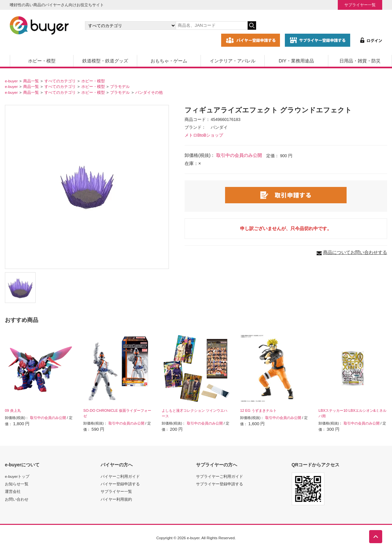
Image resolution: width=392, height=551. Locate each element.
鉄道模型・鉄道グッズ (105, 61)
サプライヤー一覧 (360, 5)
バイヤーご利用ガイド (120, 476)
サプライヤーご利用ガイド (220, 476)
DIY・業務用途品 (296, 61)
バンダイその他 (149, 92)
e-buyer (11, 81)
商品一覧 (31, 81)
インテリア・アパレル (233, 61)
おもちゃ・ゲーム (169, 61)
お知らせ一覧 (17, 484)
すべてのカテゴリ (60, 81)
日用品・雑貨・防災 (360, 61)
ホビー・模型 (42, 61)
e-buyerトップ (17, 476)
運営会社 (13, 491)
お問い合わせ (17, 499)
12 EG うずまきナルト (258, 410)
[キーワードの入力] (212, 25)
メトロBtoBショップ (204, 135)
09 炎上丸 (13, 410)
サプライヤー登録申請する (220, 484)
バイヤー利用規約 (116, 499)
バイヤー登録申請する (120, 484)
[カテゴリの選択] (130, 25)
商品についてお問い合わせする (355, 252)
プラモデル (120, 86)
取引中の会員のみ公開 (239, 155)
